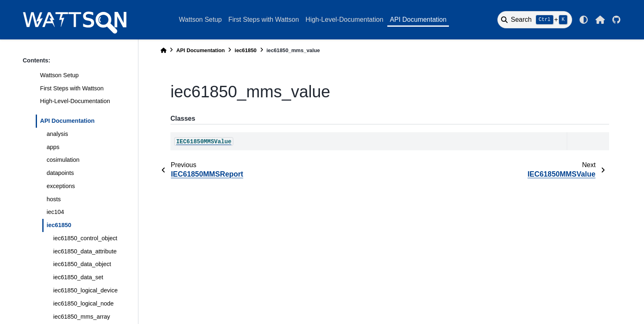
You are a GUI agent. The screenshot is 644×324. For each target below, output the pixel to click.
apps (53, 147)
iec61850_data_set (78, 277)
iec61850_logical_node (84, 303)
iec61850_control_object (85, 238)
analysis (57, 134)
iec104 (55, 212)
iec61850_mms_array (82, 317)
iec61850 (59, 225)
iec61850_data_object (82, 264)
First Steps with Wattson (264, 20)
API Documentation (418, 20)
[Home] (163, 50)
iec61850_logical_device (86, 290)
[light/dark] (584, 20)
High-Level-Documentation (344, 20)
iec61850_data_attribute (85, 251)
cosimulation (63, 160)
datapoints (60, 173)
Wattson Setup (200, 20)
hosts (54, 199)
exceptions (61, 186)
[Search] (535, 20)
